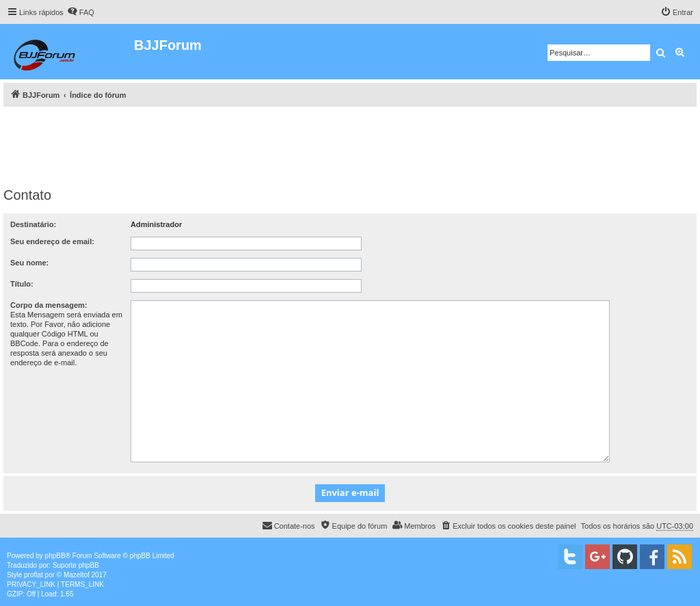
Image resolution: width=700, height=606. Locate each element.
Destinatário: (33, 224)
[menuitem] (81, 12)
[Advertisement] (350, 144)
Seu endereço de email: (52, 241)
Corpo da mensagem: (49, 305)
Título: (22, 284)
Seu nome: (29, 263)
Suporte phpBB (76, 565)
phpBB (55, 556)
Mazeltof (77, 575)
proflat (33, 575)
